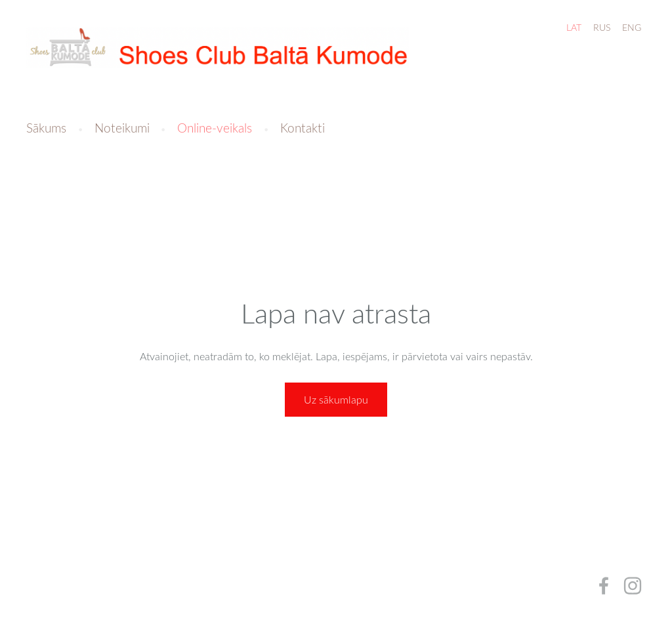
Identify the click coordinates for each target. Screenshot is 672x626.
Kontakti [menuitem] (303, 128)
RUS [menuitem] (602, 27)
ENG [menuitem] (632, 27)
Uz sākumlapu (336, 400)
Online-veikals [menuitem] (215, 128)
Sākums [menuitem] (46, 128)
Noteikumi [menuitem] (122, 128)
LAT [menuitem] (574, 27)
